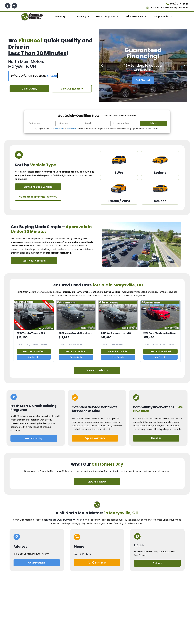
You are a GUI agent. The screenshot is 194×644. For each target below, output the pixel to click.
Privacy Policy (57, 129)
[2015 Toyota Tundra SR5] (34, 331)
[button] (102, 66)
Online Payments (134, 16)
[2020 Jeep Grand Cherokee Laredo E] (76, 331)
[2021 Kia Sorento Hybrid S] (118, 331)
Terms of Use (71, 129)
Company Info (161, 16)
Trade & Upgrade (105, 16)
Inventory (60, 16)
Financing (81, 16)
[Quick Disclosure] (36, 129)
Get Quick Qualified (34, 351)
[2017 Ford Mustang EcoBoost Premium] (160, 331)
